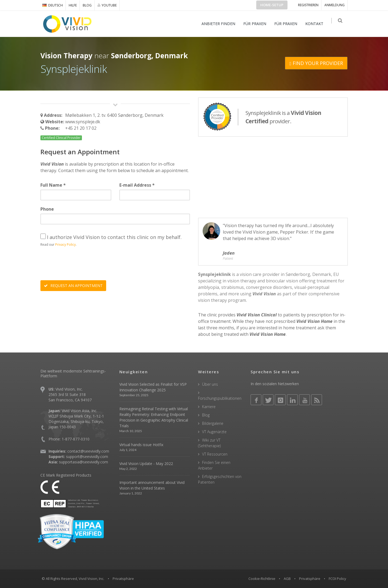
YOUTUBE (107, 5)
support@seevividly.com (87, 457)
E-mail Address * (137, 185)
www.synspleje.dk (83, 122)
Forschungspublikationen (220, 398)
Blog (87, 5)
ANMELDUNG (335, 5)
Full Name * (53, 185)
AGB (287, 579)
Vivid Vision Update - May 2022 (146, 464)
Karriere (209, 407)
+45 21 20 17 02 (81, 128)
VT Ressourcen (215, 454)
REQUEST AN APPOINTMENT (73, 286)
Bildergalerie (213, 423)
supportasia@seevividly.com (84, 462)
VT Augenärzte (214, 432)
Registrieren (308, 5)
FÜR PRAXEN (257, 24)
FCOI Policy (337, 579)
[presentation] (81, 264)
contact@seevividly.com (88, 451)
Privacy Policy (65, 245)
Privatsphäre (310, 579)
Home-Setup (272, 5)
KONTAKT (316, 24)
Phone (47, 209)
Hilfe (73, 5)
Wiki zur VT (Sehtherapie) (209, 443)
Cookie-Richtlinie (262, 579)
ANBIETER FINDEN (221, 24)
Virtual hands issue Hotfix (141, 445)
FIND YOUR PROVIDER (316, 63)
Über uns (210, 384)
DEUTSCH (53, 5)
